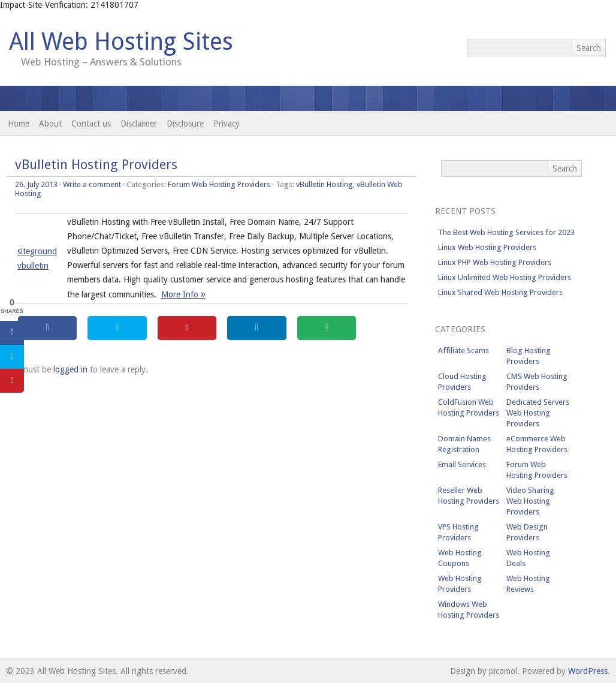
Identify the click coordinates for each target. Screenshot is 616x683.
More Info (183, 294)
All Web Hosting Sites (121, 42)
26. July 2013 (36, 184)
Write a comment (92, 184)
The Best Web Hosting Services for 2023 (506, 232)
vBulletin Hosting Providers (96, 165)
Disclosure (185, 124)
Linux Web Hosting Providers (487, 247)
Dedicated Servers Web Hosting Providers (538, 413)
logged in (70, 369)
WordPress (588, 671)
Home (19, 124)
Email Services (462, 464)
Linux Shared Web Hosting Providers (500, 292)
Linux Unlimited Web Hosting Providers (505, 277)
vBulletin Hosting (324, 184)
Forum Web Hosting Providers (219, 184)
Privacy (227, 124)
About (50, 124)
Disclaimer (139, 124)
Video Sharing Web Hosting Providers (530, 501)
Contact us (91, 124)
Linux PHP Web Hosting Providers (495, 262)
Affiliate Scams (463, 350)
